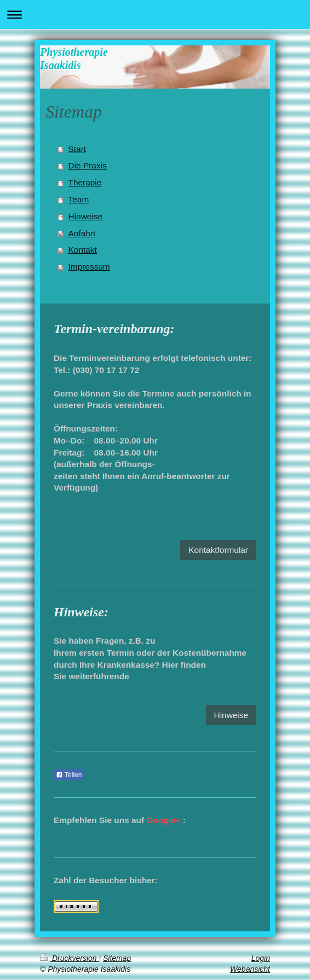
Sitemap (117, 958)
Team (79, 199)
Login (261, 958)
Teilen (69, 775)
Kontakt (83, 250)
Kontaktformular (218, 550)
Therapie (85, 182)
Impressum (89, 267)
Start (77, 149)
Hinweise (85, 216)
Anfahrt (82, 233)
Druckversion (69, 958)
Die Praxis (88, 165)
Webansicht (250, 969)
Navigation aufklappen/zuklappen (155, 14)
